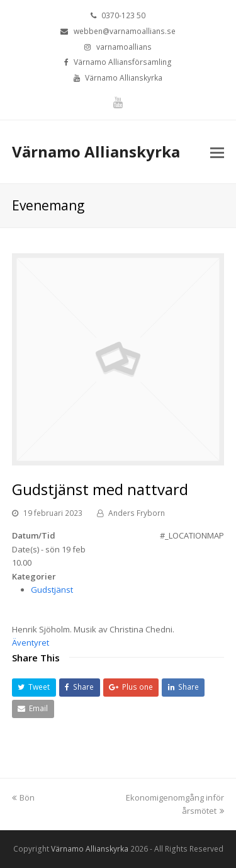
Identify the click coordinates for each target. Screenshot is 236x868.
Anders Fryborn (137, 513)
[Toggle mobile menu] (217, 152)
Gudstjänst (52, 590)
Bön (23, 797)
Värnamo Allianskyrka (96, 151)
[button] (34, 688)
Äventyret (31, 642)
